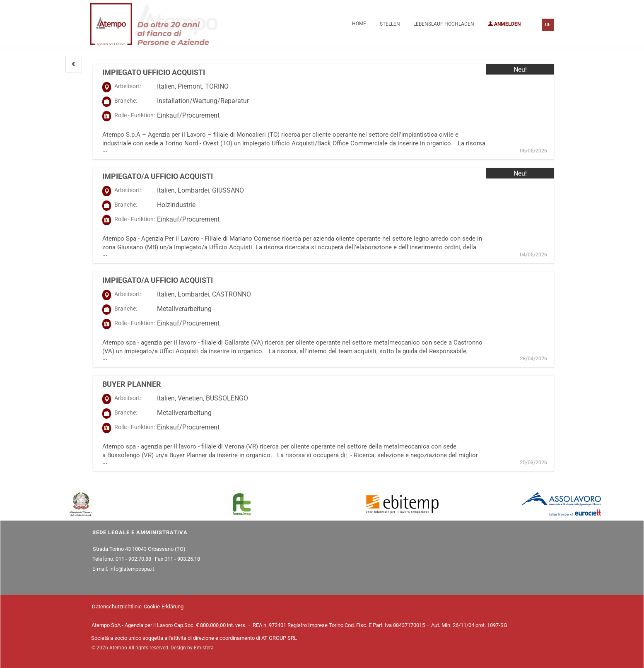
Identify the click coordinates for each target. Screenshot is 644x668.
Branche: (126, 101)
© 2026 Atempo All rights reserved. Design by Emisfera (153, 648)
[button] (74, 64)
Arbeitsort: (128, 86)
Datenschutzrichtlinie (117, 607)
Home (359, 24)
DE (548, 25)
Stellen (390, 24)
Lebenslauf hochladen (444, 24)
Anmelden (504, 24)
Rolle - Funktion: (135, 115)
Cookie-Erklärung (164, 607)
